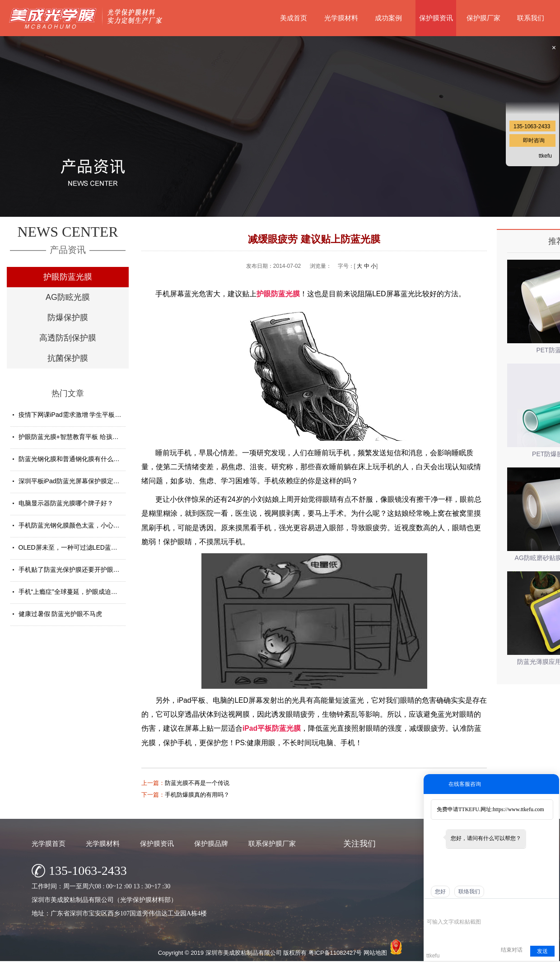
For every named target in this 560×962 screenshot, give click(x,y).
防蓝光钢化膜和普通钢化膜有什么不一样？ (79, 459)
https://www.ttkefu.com (518, 809)
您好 (440, 892)
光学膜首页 (49, 843)
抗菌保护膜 (68, 358)
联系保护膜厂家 (272, 843)
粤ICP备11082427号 (335, 953)
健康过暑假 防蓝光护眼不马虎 (61, 614)
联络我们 (469, 892)
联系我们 (531, 18)
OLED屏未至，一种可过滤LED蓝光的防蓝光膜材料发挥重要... (105, 547)
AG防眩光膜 (68, 297)
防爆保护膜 (68, 318)
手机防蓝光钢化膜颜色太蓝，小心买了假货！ (82, 525)
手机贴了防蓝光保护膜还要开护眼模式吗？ (79, 570)
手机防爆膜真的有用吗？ (197, 795)
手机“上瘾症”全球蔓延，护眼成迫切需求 (74, 592)
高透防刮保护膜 (68, 338)
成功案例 (388, 18)
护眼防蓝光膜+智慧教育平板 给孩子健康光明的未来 (91, 437)
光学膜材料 (341, 18)
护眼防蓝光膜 (68, 277)
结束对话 (512, 950)
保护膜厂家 (483, 18)
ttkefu (545, 156)
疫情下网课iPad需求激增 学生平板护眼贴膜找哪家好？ (95, 415)
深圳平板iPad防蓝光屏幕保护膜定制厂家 (75, 481)
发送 (542, 951)
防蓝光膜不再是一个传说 (197, 783)
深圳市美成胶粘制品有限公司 (244, 953)
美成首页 (294, 18)
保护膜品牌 (211, 843)
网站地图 (375, 953)
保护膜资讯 (436, 18)
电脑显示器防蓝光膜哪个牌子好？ (66, 503)
